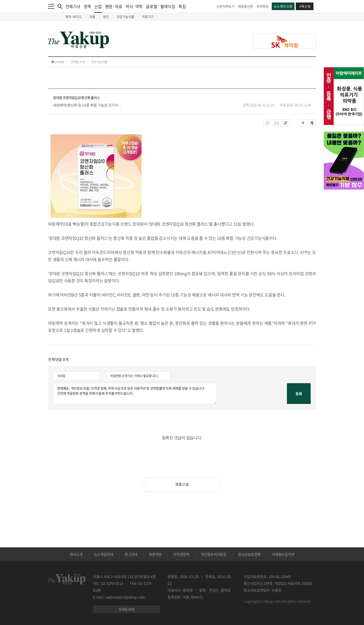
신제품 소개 (77, 62)
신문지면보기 (225, 6)
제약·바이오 (74, 17)
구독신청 (305, 6)
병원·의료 (114, 6)
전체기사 (73, 6)
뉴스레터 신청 (283, 6)
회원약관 (155, 554)
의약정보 (263, 6)
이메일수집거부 (283, 554)
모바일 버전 (127, 609)
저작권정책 (181, 554)
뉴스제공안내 (104, 554)
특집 (182, 6)
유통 (93, 17)
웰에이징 (168, 6)
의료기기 (148, 17)
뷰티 (106, 17)
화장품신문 (246, 6)
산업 (98, 8)
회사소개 (76, 554)
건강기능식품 (126, 17)
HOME (58, 62)
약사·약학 (134, 6)
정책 (87, 6)
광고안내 (131, 554)
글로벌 (151, 6)
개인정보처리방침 (214, 554)
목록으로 (182, 484)
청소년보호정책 (249, 554)
